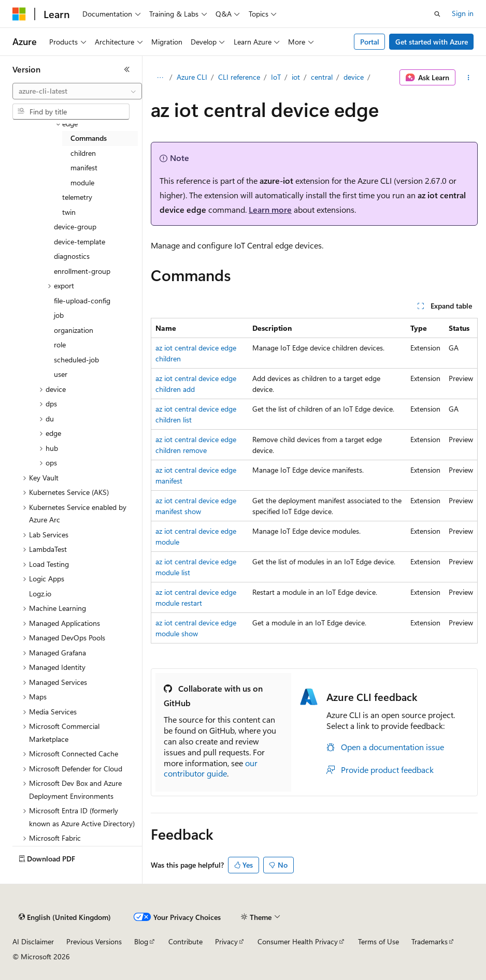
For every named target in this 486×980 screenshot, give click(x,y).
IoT (276, 77)
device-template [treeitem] (80, 242)
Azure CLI (192, 77)
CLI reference (239, 77)
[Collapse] (127, 69)
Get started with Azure (432, 42)
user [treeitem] (61, 374)
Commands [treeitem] (89, 138)
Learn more (270, 209)
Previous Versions (94, 941)
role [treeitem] (60, 345)
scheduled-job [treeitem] (76, 360)
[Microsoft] (19, 14)
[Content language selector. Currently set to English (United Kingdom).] (65, 917)
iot (296, 77)
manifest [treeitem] (84, 167)
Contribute (185, 941)
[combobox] (77, 91)
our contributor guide (211, 768)
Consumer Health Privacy (298, 941)
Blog (141, 941)
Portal (370, 42)
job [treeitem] (59, 315)
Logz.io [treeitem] (40, 594)
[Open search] (437, 14)
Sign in (463, 13)
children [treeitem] (83, 153)
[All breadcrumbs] (160, 78)
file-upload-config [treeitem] (82, 301)
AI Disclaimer (33, 941)
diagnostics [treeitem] (72, 256)
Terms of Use (378, 941)
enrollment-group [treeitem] (82, 271)
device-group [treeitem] (75, 226)
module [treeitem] (82, 182)
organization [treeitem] (74, 330)
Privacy (226, 941)
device (354, 77)
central (322, 77)
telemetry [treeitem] (77, 197)
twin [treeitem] (69, 212)
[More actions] (469, 78)
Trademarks (430, 941)
